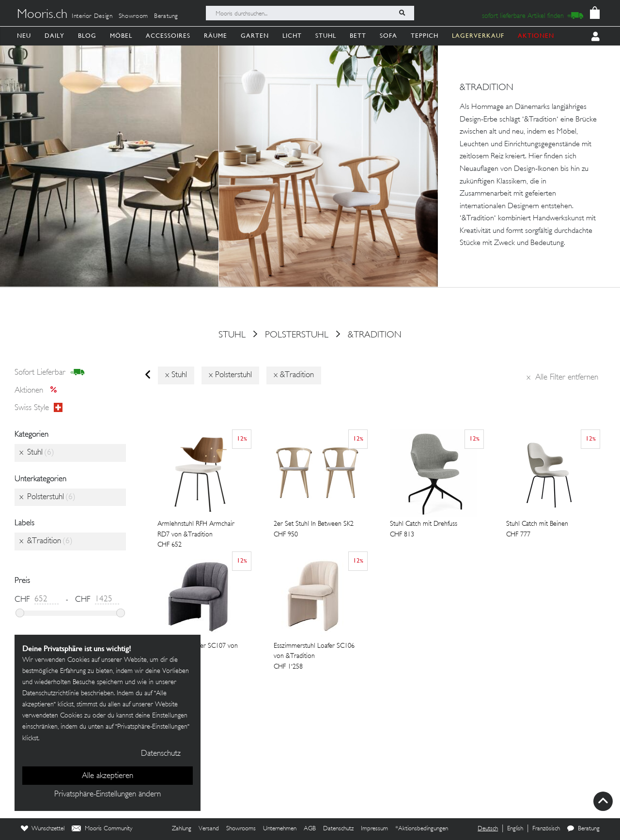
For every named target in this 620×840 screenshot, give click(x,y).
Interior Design (92, 16)
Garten (255, 36)
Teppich (425, 36)
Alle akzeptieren (108, 776)
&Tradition (375, 335)
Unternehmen (280, 829)
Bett (358, 36)
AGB (310, 829)
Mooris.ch (42, 15)
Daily (54, 36)
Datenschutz (338, 829)
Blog (87, 36)
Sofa (388, 36)
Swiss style (39, 408)
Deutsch (488, 829)
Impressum (374, 829)
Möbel (121, 36)
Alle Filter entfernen (562, 378)
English (515, 829)
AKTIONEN (536, 36)
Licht (292, 36)
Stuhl (326, 36)
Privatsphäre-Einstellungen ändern (108, 794)
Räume (216, 36)
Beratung (166, 16)
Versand (209, 829)
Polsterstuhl (297, 335)
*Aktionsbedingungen (422, 829)
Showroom (133, 16)
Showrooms (241, 829)
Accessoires (168, 36)
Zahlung (182, 829)
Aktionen (39, 391)
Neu (24, 36)
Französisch (546, 829)
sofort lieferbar (50, 373)
